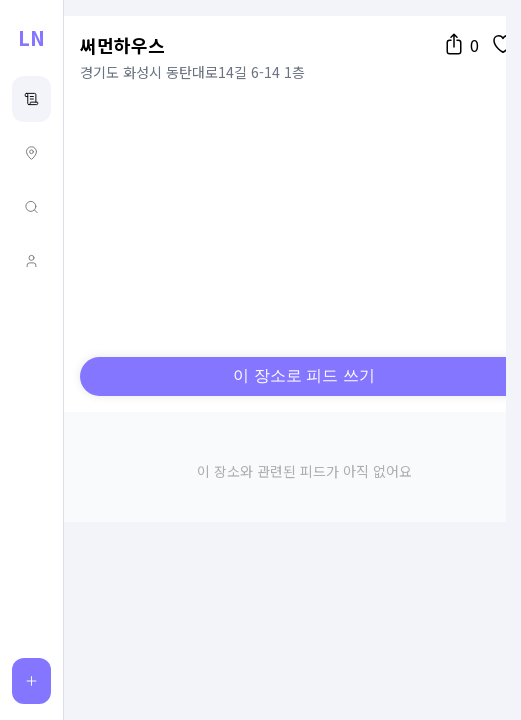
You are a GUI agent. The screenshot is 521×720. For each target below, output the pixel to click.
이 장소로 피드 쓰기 (303, 375)
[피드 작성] (31, 681)
